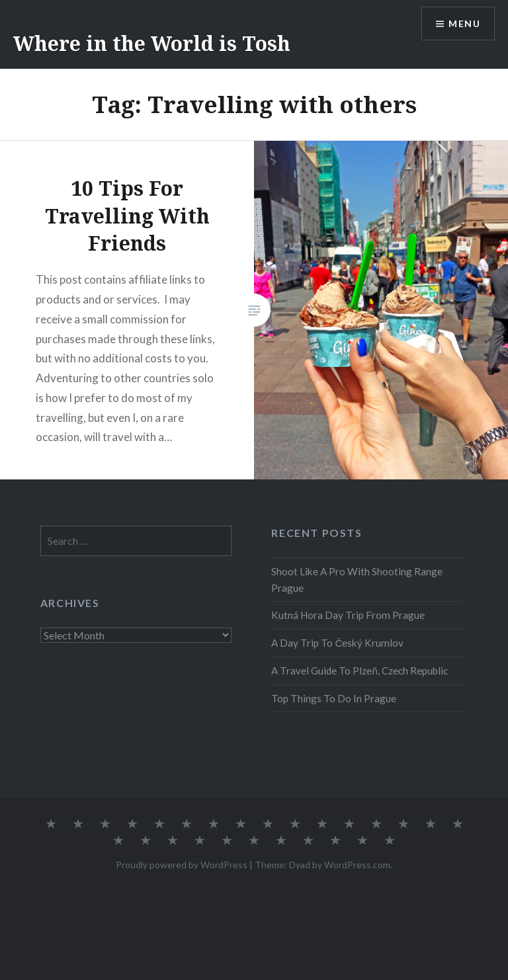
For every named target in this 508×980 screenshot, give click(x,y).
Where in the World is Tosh (152, 43)
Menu (464, 23)
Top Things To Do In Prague (334, 698)
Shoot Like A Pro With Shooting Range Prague (357, 580)
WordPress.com (357, 865)
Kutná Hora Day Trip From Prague (348, 615)
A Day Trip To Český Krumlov (337, 643)
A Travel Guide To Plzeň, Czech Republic (360, 671)
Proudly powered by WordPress (182, 865)
